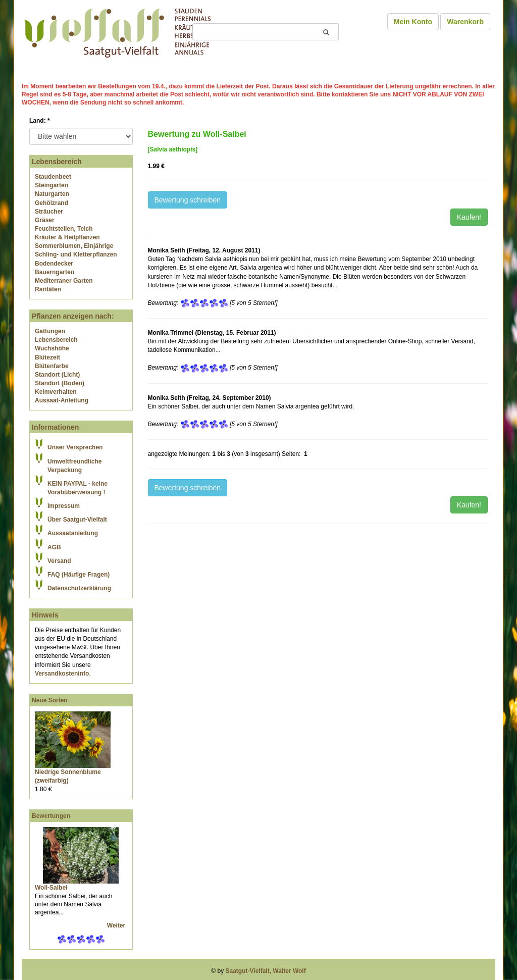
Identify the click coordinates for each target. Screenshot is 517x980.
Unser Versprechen (75, 447)
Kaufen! (469, 217)
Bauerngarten (55, 272)
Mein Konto (413, 22)
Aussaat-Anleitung (62, 400)
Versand (59, 561)
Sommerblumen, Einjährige (74, 246)
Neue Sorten (50, 700)
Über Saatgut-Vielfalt (77, 520)
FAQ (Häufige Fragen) (79, 575)
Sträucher (49, 212)
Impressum (64, 506)
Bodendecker (54, 264)
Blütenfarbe (52, 366)
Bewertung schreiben (188, 200)
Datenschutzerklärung (79, 588)
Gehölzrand (51, 203)
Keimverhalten (56, 392)
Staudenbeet (53, 177)
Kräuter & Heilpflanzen (67, 237)
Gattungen (50, 331)
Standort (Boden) (60, 383)
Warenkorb (465, 22)
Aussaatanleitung (73, 533)
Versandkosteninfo (62, 674)
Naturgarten (52, 194)
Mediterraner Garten (64, 281)
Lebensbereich (56, 340)
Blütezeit (47, 357)
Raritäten (48, 289)
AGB (54, 547)
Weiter (117, 925)
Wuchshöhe (52, 348)
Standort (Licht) (57, 375)
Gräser (45, 220)
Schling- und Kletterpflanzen (76, 254)
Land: (40, 121)
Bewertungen (51, 816)
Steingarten (51, 185)
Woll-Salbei (51, 888)
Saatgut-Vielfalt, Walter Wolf (266, 971)
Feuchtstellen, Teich (64, 229)
